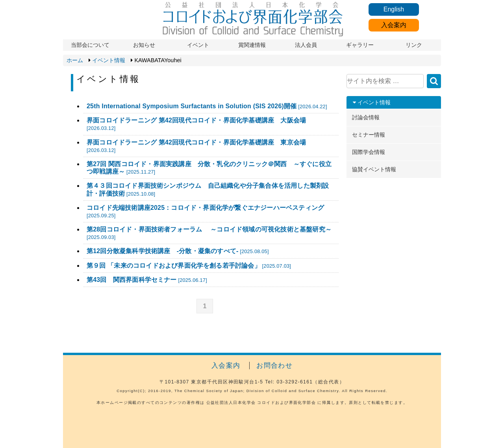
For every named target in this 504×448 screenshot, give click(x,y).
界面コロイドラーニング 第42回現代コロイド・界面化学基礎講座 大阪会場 (196, 124)
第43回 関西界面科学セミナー (147, 280)
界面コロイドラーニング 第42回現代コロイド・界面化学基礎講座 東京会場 (196, 146)
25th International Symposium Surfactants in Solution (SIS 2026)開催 (207, 106)
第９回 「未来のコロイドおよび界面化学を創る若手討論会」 (189, 266)
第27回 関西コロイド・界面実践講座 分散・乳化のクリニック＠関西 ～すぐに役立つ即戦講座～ (209, 168)
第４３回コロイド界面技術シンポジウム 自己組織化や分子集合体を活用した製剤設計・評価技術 (208, 189)
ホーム (75, 60)
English (394, 9)
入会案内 (394, 25)
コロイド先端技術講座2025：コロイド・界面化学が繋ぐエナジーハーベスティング (205, 211)
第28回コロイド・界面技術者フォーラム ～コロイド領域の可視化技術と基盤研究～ (209, 233)
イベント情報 (109, 60)
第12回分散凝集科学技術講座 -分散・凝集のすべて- (178, 251)
